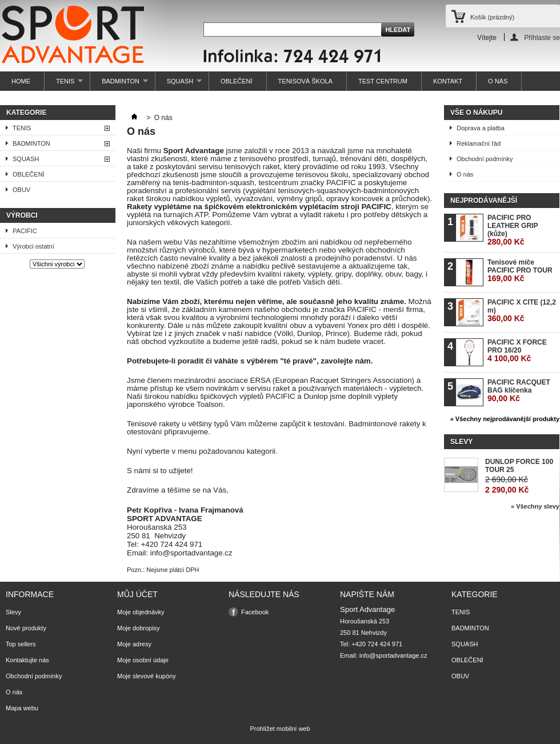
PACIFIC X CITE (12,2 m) (522, 311)
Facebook (255, 612)
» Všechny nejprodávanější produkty (505, 419)
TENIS (64, 84)
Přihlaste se (542, 37)
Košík (492, 17)
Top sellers (21, 644)
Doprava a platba (481, 128)
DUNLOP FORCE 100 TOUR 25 (519, 466)
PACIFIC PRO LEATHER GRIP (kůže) (513, 230)
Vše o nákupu (476, 113)
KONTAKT (448, 81)
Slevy (461, 442)
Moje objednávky (141, 612)
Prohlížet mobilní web (280, 729)
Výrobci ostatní (33, 246)
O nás (465, 174)
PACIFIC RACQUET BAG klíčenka (519, 391)
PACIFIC (25, 231)
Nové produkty (26, 628)
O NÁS (498, 81)
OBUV (21, 190)
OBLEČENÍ (237, 81)
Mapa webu (22, 708)
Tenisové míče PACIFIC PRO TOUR (520, 271)
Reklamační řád (479, 143)
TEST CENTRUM (383, 81)
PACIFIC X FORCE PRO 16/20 (517, 351)
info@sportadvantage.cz (393, 655)
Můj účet (137, 594)
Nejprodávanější (484, 201)
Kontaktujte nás (27, 660)
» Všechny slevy (535, 506)
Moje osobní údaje (143, 660)
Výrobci (22, 215)
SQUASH (179, 84)
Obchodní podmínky (485, 159)
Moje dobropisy (139, 628)
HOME (21, 81)
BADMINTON (119, 84)
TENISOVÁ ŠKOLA (305, 81)
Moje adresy (134, 644)
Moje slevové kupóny (147, 676)
